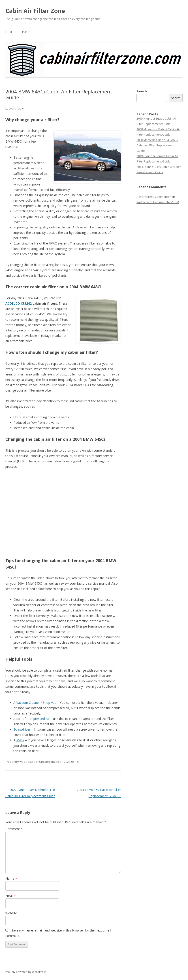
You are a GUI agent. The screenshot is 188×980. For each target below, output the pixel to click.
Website (11, 913)
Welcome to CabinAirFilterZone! (158, 202)
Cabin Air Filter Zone (35, 11)
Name (11, 878)
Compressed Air (38, 719)
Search (142, 91)
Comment (14, 829)
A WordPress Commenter (154, 197)
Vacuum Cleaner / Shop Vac (36, 703)
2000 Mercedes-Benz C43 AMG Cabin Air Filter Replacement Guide (157, 145)
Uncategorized (49, 762)
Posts (26, 32)
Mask (20, 740)
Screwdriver (22, 729)
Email (11, 896)
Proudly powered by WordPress (26, 972)
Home (9, 32)
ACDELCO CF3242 (18, 303)
